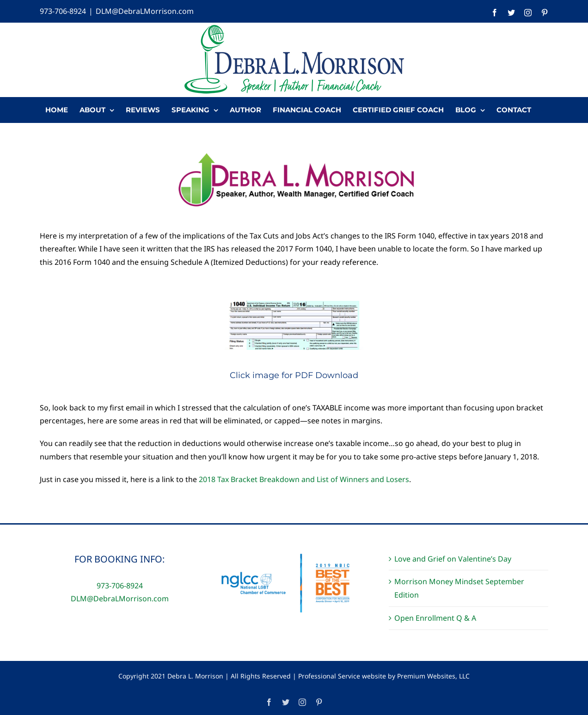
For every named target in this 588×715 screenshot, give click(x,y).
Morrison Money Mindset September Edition (459, 588)
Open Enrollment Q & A (435, 618)
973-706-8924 (63, 11)
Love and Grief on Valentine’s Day (453, 559)
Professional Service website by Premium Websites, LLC (384, 676)
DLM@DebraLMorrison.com (145, 11)
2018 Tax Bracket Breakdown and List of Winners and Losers (304, 479)
